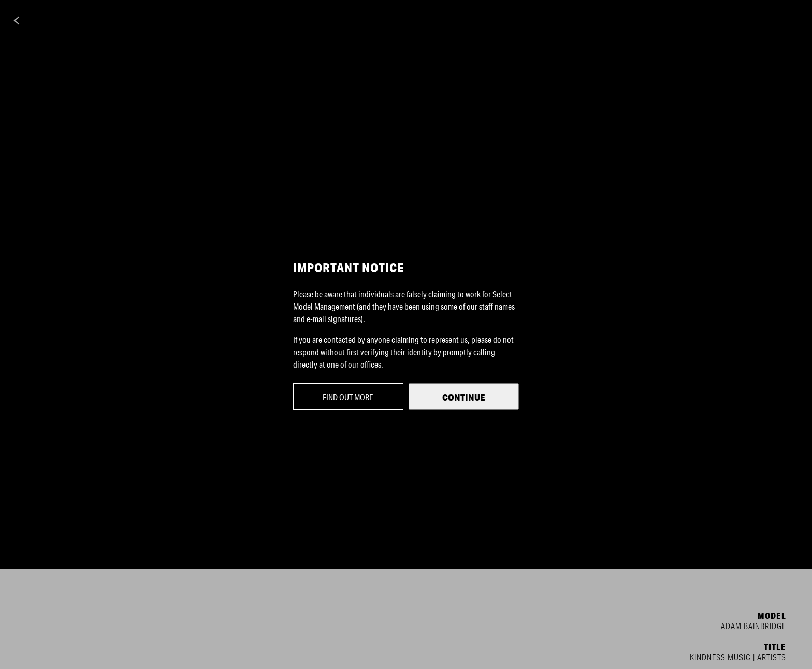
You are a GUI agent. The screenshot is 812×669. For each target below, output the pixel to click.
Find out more (348, 397)
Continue (464, 397)
